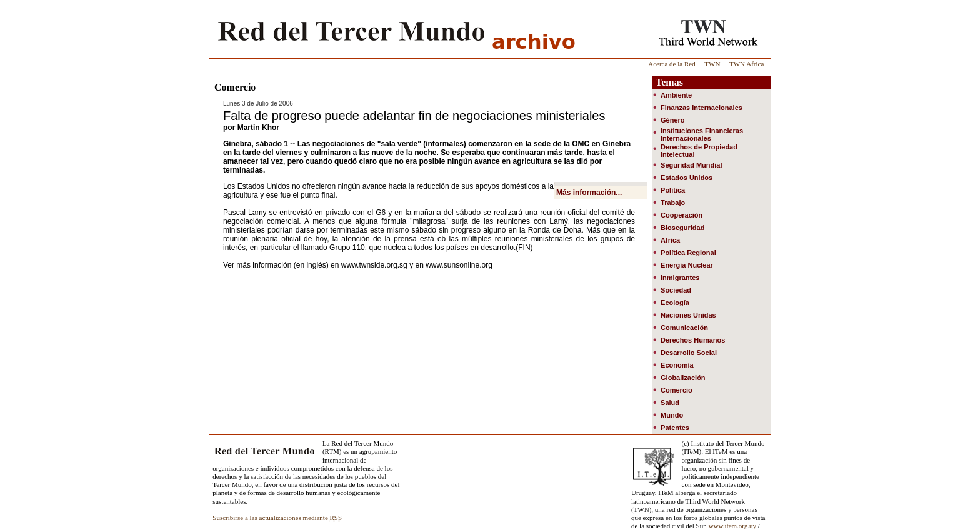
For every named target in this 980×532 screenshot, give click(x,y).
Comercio (677, 390)
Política (673, 190)
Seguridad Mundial (691, 165)
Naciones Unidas (688, 315)
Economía (677, 365)
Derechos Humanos (693, 340)
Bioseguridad (682, 228)
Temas (669, 82)
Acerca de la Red (672, 64)
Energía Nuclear (687, 265)
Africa (670, 240)
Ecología (675, 303)
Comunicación (684, 328)
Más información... (589, 193)
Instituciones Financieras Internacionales (702, 134)
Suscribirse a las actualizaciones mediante (277, 518)
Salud (670, 403)
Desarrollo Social (689, 353)
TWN (712, 64)
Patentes (675, 428)
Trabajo (673, 203)
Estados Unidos (687, 178)
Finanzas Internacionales (702, 108)
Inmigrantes (680, 278)
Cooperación (682, 215)
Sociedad (676, 290)
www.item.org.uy (732, 526)
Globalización (683, 378)
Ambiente (676, 95)
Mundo (672, 415)
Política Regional (688, 253)
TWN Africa (747, 64)
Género (673, 120)
